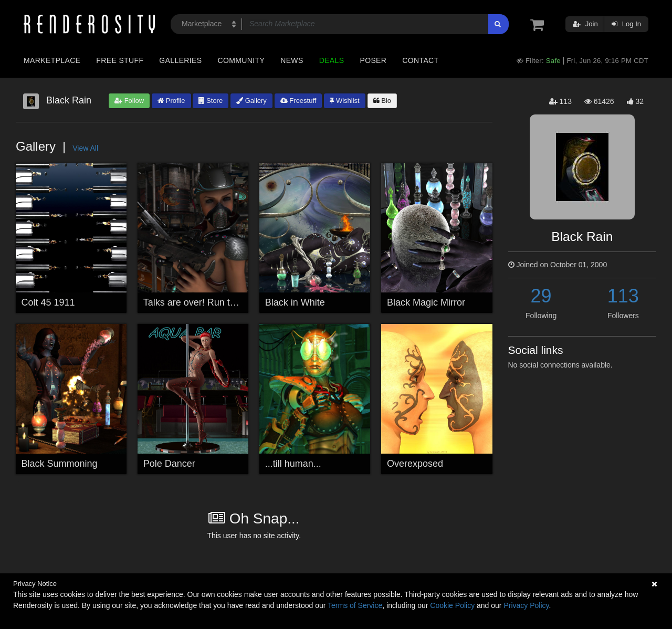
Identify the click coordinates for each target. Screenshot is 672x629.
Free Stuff (120, 60)
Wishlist (344, 101)
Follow (129, 101)
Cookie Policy (452, 605)
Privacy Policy (526, 605)
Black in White (295, 302)
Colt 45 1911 (48, 302)
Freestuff (298, 101)
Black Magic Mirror (426, 302)
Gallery (251, 101)
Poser (373, 60)
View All (85, 148)
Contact (420, 60)
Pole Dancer (169, 464)
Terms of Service (355, 605)
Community (241, 60)
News (292, 60)
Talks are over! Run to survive (206, 302)
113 (623, 296)
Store (211, 101)
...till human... (293, 464)
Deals (332, 60)
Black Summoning (60, 464)
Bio (382, 101)
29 (541, 296)
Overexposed (415, 464)
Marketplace (52, 60)
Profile (171, 101)
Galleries (180, 60)
